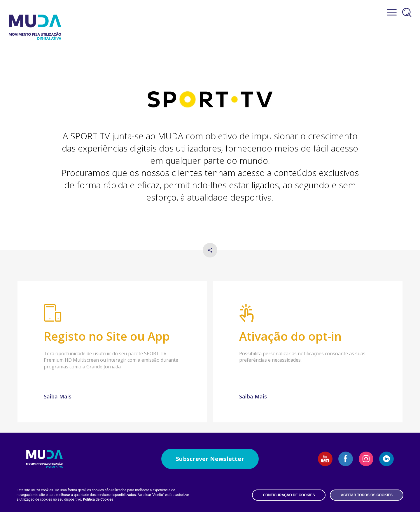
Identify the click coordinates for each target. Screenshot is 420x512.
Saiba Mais (58, 396)
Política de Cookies (98, 499)
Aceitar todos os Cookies (367, 495)
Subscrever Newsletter (210, 459)
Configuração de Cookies (289, 495)
